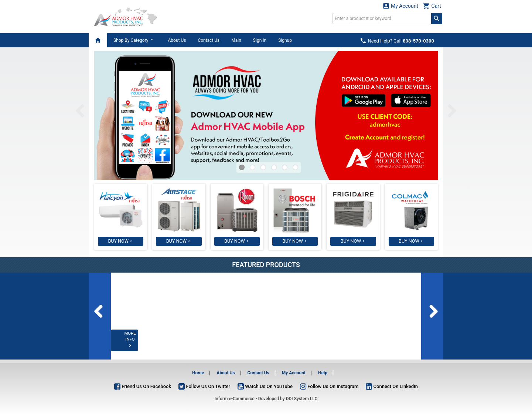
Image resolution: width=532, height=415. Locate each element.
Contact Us (209, 40)
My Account (400, 6)
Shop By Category (135, 40)
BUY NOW (118, 241)
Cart (432, 6)
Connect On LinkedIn (392, 386)
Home (198, 373)
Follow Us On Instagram (329, 386)
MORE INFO (141, 345)
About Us (177, 40)
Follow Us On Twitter (204, 386)
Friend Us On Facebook (143, 386)
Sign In (260, 40)
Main (236, 40)
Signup (285, 40)
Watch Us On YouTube (265, 386)
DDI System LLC (302, 399)
